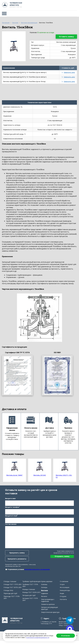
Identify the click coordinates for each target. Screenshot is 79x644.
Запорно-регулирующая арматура (49, 611)
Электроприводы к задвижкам (48, 604)
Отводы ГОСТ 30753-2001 (13, 591)
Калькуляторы (65, 594)
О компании (64, 585)
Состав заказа (10, 526)
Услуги (62, 588)
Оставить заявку (66, 37)
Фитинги (44, 600)
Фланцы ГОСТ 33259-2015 (31, 596)
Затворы (44, 591)
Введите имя (10, 500)
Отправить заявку (63, 558)
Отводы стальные (10, 585)
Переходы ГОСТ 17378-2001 (12, 601)
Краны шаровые (47, 585)
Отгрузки (63, 600)
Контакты (63, 603)
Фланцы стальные (29, 593)
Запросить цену (69, 72)
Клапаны (44, 588)
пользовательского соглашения (36, 571)
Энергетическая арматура (50, 615)
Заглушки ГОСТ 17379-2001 (30, 602)
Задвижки (45, 597)
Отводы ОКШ (8, 594)
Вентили (44, 594)
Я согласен (66, 636)
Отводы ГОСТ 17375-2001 (13, 588)
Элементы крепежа (48, 607)
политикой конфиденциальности (38, 637)
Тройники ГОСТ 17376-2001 (30, 589)
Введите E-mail (11, 517)
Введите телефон (12, 509)
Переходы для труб (10, 597)
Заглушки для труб (29, 599)
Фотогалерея (65, 591)
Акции (62, 597)
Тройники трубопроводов (32, 585)
